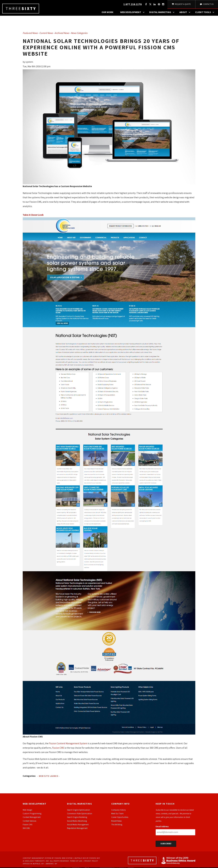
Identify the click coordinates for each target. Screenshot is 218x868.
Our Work (107, 13)
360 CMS (26, 829)
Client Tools (205, 13)
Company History (118, 810)
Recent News (116, 821)
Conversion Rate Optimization (80, 814)
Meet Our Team (117, 814)
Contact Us (206, 4)
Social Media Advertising (77, 821)
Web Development (133, 13)
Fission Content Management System (68, 744)
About (186, 13)
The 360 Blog (117, 825)
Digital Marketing (163, 13)
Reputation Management (77, 829)
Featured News (30, 34)
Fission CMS (58, 748)
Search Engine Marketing (77, 818)
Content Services (29, 821)
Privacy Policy (91, 861)
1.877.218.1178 (132, 5)
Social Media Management (78, 825)
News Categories (79, 34)
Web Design (27, 810)
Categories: (29, 776)
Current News (46, 34)
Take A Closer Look (33, 215)
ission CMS (28, 825)
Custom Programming (32, 814)
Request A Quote (181, 4)
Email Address (162, 827)
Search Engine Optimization (78, 810)
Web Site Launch (49, 776)
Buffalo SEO (80, 858)
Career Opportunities (120, 818)
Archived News (62, 34)
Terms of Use (76, 861)
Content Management (32, 818)
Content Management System (37, 858)
